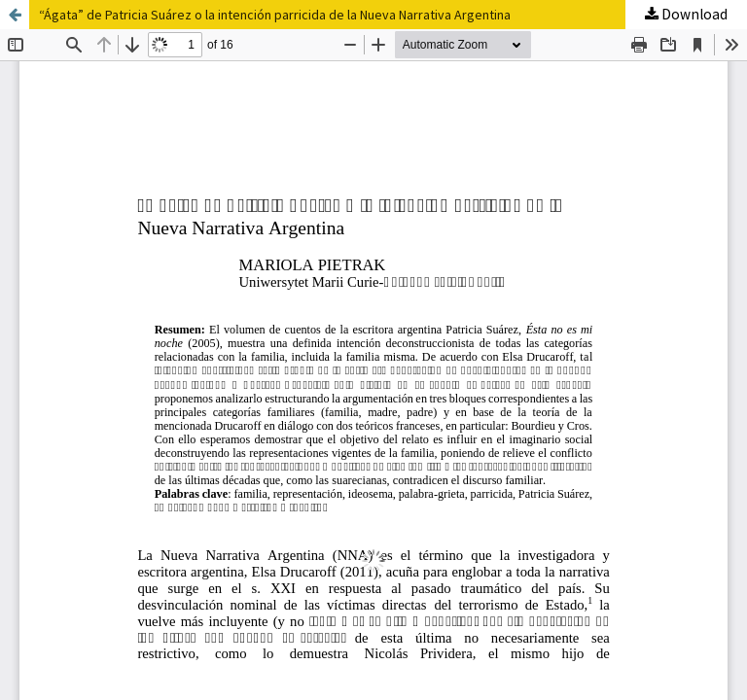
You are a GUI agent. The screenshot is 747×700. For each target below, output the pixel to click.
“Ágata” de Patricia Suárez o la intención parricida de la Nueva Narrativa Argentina (275, 15)
